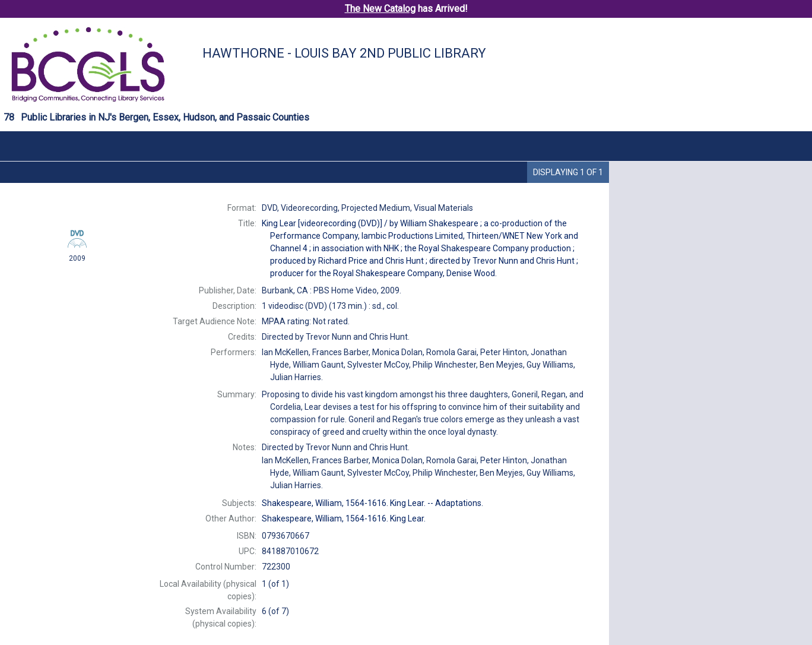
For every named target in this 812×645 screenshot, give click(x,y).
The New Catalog (380, 9)
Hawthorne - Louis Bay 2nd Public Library (344, 53)
